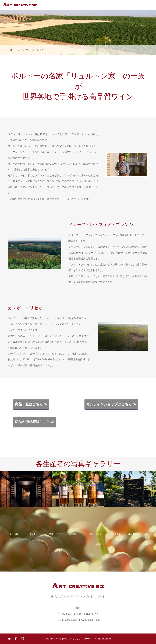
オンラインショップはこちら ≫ (111, 404)
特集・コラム (55, 534)
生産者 (33, 534)
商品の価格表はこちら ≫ (35, 422)
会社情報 (14, 534)
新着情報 (73, 534)
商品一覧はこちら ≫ (31, 404)
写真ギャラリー (96, 534)
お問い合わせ (115, 534)
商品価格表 (133, 534)
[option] (26, 489)
